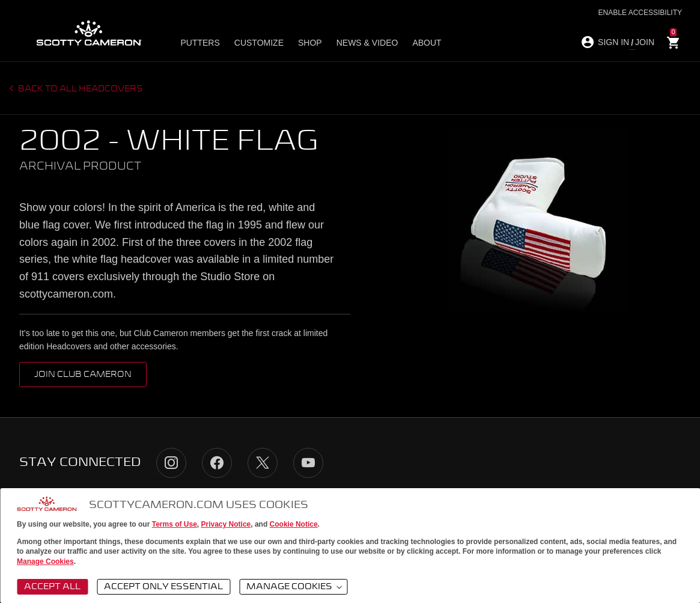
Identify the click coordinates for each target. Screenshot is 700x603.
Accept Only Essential (163, 587)
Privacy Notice (226, 524)
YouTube (308, 463)
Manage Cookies (45, 562)
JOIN (645, 42)
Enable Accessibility (640, 13)
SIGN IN (613, 42)
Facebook (217, 463)
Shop (310, 43)
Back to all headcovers (80, 89)
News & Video (367, 43)
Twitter (263, 463)
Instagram (171, 463)
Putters (200, 43)
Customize (259, 43)
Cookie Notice (294, 524)
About (427, 43)
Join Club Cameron (83, 375)
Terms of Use (175, 524)
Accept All (52, 587)
